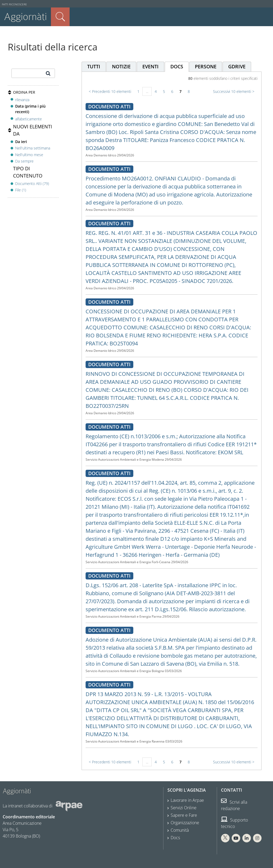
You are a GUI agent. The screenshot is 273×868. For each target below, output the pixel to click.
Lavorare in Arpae (187, 800)
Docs (175, 838)
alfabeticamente (29, 119)
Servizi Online (184, 808)
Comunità (180, 830)
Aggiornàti (25, 17)
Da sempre (24, 161)
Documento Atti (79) (32, 184)
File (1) (21, 190)
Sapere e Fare (184, 815)
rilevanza (22, 100)
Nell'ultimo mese (29, 155)
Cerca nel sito (60, 17)
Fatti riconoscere (14, 4)
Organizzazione (185, 823)
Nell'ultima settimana (33, 148)
